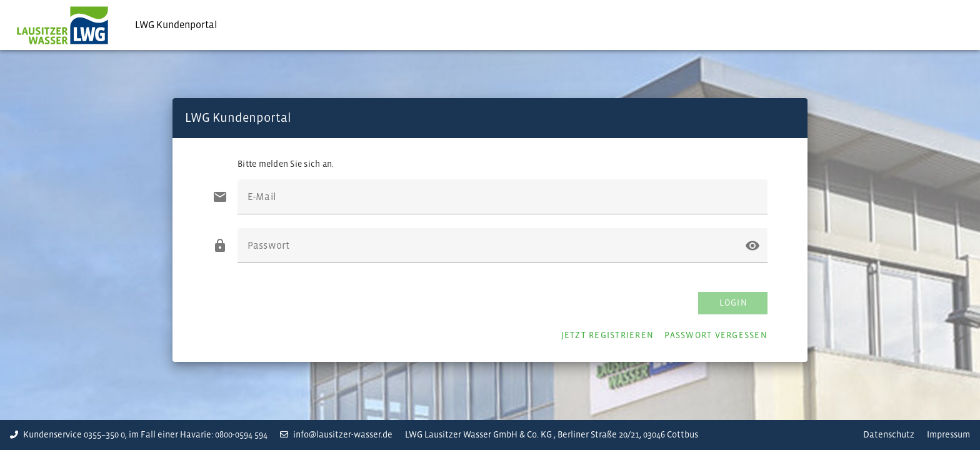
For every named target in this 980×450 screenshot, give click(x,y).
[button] (752, 246)
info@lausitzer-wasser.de (336, 435)
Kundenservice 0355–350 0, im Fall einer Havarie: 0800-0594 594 (139, 435)
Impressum (948, 435)
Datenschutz (889, 435)
